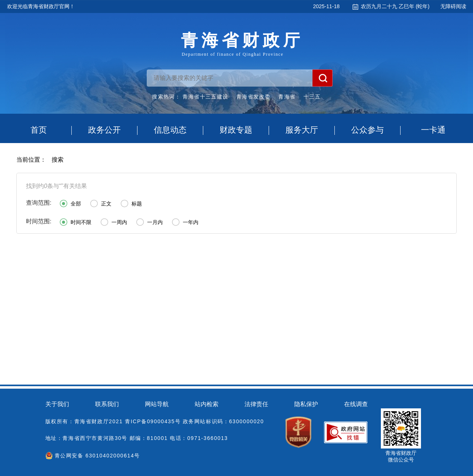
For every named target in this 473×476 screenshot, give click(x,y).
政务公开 (104, 130)
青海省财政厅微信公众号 (401, 456)
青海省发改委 (253, 97)
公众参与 (367, 130)
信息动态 (170, 130)
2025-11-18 (326, 6)
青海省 (287, 97)
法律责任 (256, 404)
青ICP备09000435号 (153, 421)
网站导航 (157, 404)
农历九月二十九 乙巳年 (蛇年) (395, 6)
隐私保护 (306, 404)
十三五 (312, 97)
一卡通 (433, 130)
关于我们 (57, 404)
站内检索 (207, 404)
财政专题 (236, 130)
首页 (39, 130)
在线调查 (356, 404)
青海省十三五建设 (205, 97)
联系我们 (107, 404)
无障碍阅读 (453, 6)
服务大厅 (302, 130)
